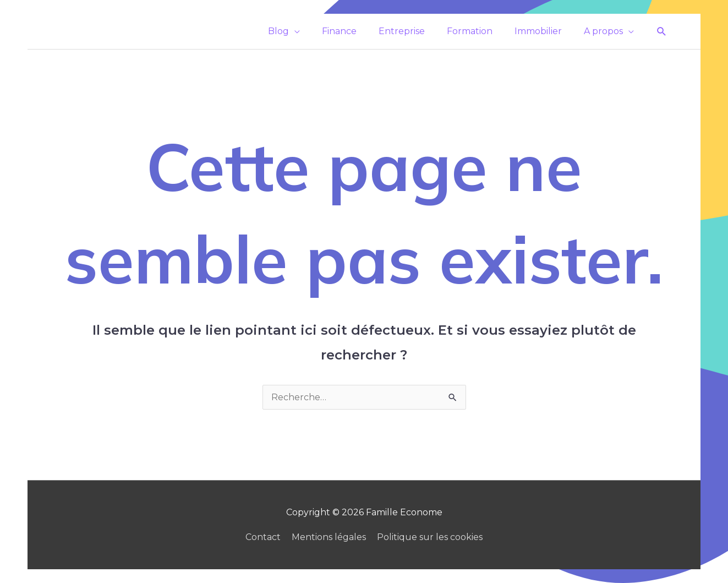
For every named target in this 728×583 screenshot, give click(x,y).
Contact (263, 537)
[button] (662, 32)
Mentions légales (329, 537)
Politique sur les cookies (430, 537)
